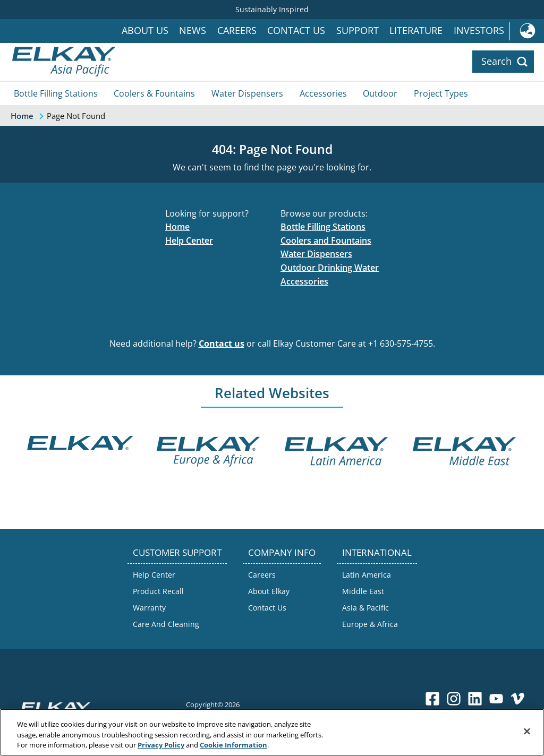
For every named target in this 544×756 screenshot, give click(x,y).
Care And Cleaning (166, 624)
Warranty (149, 608)
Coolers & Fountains (154, 93)
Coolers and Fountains (326, 240)
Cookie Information (233, 745)
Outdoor (380, 93)
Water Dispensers (247, 93)
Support (358, 31)
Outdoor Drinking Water (330, 268)
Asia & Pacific (365, 608)
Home (177, 227)
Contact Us (296, 31)
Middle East (363, 591)
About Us (145, 31)
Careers (237, 31)
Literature (416, 31)
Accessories (323, 93)
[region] (272, 732)
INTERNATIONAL (377, 552)
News (193, 31)
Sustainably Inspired (272, 9)
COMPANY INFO (282, 552)
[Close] (527, 731)
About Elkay (269, 591)
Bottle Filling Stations (56, 93)
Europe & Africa (370, 624)
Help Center (189, 240)
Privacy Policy (161, 745)
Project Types (441, 93)
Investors (479, 31)
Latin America (367, 575)
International (527, 31)
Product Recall (158, 591)
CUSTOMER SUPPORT (177, 552)
